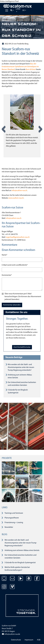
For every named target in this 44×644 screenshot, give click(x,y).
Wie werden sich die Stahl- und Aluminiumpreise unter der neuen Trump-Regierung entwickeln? (21, 367)
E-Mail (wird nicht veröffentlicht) (15, 265)
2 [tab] (17, 163)
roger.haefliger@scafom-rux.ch (18, 237)
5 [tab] (27, 163)
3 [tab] (20, 163)
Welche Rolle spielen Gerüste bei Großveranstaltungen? (17, 569)
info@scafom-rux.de (11, 634)
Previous (4, 129)
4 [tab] (24, 163)
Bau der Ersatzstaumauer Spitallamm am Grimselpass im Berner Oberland (20, 67)
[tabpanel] (22, 126)
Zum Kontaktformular (22, 347)
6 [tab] (31, 163)
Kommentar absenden (12, 305)
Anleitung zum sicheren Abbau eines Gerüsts (22, 550)
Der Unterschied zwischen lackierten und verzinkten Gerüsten (20, 557)
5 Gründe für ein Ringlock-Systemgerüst (20, 563)
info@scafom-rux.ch (19, 191)
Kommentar (7, 275)
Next (40, 129)
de (24, 10)
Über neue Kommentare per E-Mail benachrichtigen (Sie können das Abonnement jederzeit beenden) (23, 297)
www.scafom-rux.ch (16, 198)
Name (5, 255)
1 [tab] (13, 163)
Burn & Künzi (31, 69)
